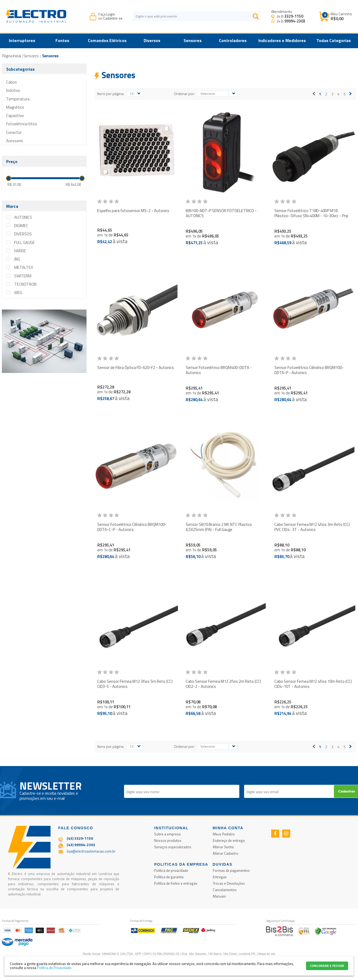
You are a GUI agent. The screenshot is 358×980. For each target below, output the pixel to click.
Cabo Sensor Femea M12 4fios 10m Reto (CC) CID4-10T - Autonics (313, 684)
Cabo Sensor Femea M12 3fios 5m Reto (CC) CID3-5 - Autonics (135, 684)
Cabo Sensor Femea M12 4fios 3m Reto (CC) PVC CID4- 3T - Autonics (312, 527)
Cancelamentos (225, 890)
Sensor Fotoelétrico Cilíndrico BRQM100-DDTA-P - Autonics (309, 370)
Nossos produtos (168, 840)
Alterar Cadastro (225, 853)
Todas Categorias (334, 40)
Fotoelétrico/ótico (22, 124)
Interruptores (22, 40)
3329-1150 (294, 16)
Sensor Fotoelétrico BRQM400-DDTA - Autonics (219, 370)
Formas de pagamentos (231, 870)
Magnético (15, 107)
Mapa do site (267, 954)
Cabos (12, 82)
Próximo (350, 94)
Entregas (220, 877)
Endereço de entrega (229, 840)
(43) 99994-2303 (81, 845)
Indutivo (13, 90)
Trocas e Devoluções (229, 883)
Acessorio (15, 141)
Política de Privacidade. (55, 968)
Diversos (152, 40)
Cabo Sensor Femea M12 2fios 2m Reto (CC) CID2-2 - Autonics (223, 684)
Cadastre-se (113, 18)
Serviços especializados (173, 847)
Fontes (62, 40)
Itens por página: (111, 94)
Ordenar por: (184, 94)
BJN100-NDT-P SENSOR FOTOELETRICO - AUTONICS (221, 213)
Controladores (233, 40)
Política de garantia (169, 877)
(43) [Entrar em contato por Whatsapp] (291, 21)
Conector (14, 132)
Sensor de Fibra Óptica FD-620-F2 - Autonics (136, 367)
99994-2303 (295, 21)
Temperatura (18, 99)
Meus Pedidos (224, 834)
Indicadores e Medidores (282, 40)
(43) (290, 16)
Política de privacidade (171, 870)
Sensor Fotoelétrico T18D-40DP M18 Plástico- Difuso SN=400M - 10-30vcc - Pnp (311, 213)
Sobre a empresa (167, 834)
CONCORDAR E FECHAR (327, 966)
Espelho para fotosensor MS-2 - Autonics (133, 211)
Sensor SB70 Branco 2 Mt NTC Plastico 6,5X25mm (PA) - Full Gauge (219, 527)
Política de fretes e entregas (176, 883)
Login (111, 14)
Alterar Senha (223, 847)
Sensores (193, 40)
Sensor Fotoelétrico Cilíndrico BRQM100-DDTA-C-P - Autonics (132, 527)
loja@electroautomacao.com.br (91, 851)
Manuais (219, 896)
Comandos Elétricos (107, 40)
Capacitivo (15, 116)
